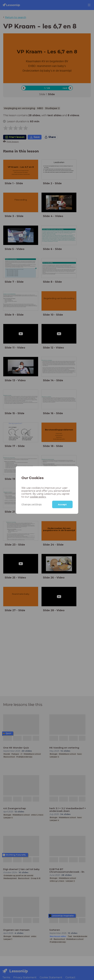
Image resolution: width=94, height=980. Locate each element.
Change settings (32, 504)
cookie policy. (38, 497)
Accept (62, 504)
